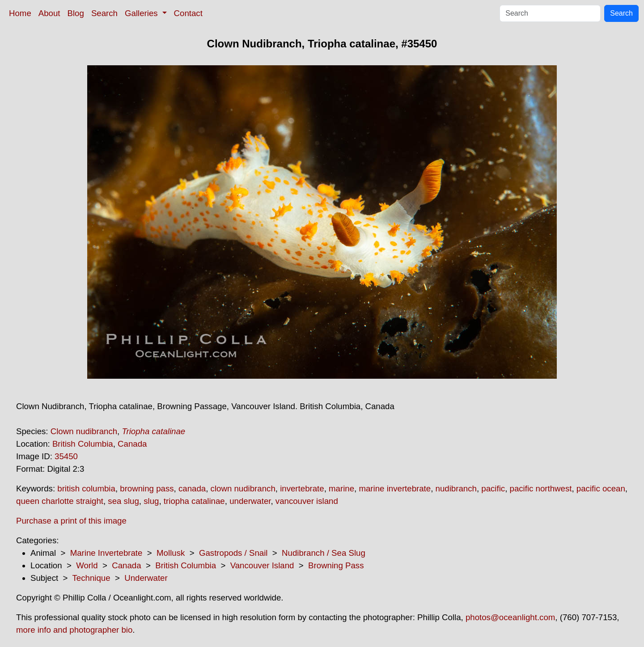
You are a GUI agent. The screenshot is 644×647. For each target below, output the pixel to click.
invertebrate (302, 488)
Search (104, 13)
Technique (91, 578)
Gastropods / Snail (233, 553)
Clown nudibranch (84, 431)
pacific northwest (541, 488)
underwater (250, 501)
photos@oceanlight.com (510, 617)
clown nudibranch (243, 488)
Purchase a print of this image (71, 521)
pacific (493, 488)
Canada (132, 444)
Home (20, 13)
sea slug (123, 501)
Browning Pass (336, 565)
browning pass (147, 488)
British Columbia (83, 444)
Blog (76, 13)
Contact (188, 13)
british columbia (86, 488)
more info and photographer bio (74, 630)
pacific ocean (601, 488)
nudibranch (456, 488)
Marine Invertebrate (106, 553)
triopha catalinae (194, 501)
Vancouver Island (262, 565)
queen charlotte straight (60, 501)
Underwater (146, 578)
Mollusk (171, 553)
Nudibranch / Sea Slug (324, 553)
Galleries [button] (142, 13)
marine (341, 488)
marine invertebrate (395, 488)
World (87, 565)
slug (151, 501)
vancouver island (307, 501)
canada (192, 488)
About (49, 13)
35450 (66, 456)
